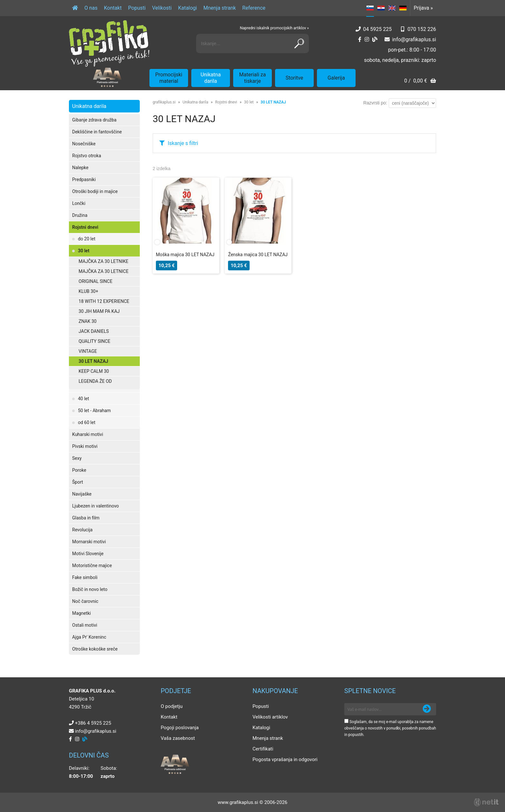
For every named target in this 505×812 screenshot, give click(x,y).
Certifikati (263, 749)
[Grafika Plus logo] (109, 43)
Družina (80, 215)
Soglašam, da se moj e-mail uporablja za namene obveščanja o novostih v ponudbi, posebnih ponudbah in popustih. (390, 728)
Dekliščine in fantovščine (97, 132)
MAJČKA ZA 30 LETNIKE (104, 261)
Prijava (423, 8)
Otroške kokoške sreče (95, 649)
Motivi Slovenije (88, 554)
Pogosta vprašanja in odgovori (285, 759)
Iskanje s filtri (183, 143)
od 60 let (87, 422)
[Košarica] (420, 81)
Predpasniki (84, 179)
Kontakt (113, 8)
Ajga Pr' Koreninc (89, 637)
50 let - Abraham (94, 411)
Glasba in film (86, 518)
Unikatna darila (211, 78)
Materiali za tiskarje (253, 78)
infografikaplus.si (414, 39)
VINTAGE (88, 351)
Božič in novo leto (90, 589)
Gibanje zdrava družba (94, 120)
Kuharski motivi (88, 434)
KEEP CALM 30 (94, 371)
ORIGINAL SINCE (95, 281)
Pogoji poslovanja (180, 728)
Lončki (79, 203)
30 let (84, 251)
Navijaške (82, 494)
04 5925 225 (377, 29)
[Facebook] (360, 39)
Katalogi (188, 8)
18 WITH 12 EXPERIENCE (104, 301)
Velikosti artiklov (270, 717)
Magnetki (81, 613)
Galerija (336, 78)
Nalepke (80, 168)
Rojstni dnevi (85, 227)
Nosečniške (84, 144)
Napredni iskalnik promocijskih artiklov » (274, 28)
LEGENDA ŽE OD (95, 381)
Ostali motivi (85, 625)
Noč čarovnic (85, 601)
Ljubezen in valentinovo (95, 506)
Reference (254, 8)
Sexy (77, 458)
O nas (91, 8)
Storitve (294, 78)
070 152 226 (422, 29)
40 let (84, 399)
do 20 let (87, 239)
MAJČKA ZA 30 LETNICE (104, 271)
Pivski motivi (85, 446)
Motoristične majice (92, 565)
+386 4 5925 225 (93, 723)
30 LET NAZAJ (93, 361)
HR (381, 8)
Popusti (137, 8)
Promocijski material (169, 78)
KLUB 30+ (88, 291)
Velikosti (162, 8)
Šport (78, 482)
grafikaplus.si (164, 102)
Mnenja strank (219, 8)
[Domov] (75, 8)
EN (392, 8)
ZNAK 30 (88, 321)
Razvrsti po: (375, 103)
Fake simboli (85, 577)
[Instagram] (367, 39)
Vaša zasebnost (178, 738)
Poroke (79, 470)
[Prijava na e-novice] (427, 709)
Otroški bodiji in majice (95, 191)
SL (370, 8)
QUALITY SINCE (94, 341)
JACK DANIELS (94, 331)
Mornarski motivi (89, 542)
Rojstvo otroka (87, 156)
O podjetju (172, 706)
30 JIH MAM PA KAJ (99, 311)
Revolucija (82, 530)
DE (403, 8)
